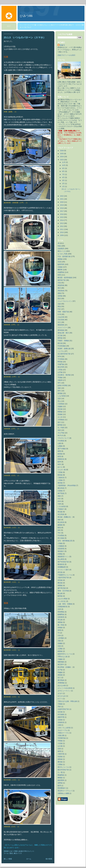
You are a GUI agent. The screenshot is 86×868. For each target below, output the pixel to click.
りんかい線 (62, 470)
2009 (62, 235)
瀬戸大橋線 (62, 449)
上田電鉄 (61, 638)
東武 (59, 288)
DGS (59, 501)
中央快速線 (62, 346)
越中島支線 (62, 588)
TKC (59, 533)
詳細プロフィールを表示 (66, 55)
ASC (59, 499)
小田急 (60, 370)
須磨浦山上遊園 (63, 793)
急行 (59, 422)
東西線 (60, 259)
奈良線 (60, 580)
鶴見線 (60, 475)
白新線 (60, 491)
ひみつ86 (26, 16)
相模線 (60, 585)
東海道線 (61, 330)
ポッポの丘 (62, 601)
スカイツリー (62, 328)
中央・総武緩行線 (64, 256)
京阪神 (60, 380)
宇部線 (60, 741)
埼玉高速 (61, 514)
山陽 (59, 443)
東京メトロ (18, 853)
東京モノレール (63, 767)
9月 (63, 168)
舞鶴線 (60, 778)
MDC (59, 464)
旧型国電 (61, 549)
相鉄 (59, 520)
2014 (62, 220)
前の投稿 (49, 859)
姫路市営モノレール (65, 654)
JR (59, 243)
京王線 (60, 335)
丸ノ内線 (61, 428)
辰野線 (60, 783)
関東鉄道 (61, 459)
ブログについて (63, 438)
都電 (59, 451)
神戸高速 (61, 493)
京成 (59, 262)
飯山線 (60, 593)
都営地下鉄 (62, 280)
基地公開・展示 (63, 333)
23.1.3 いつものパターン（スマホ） (25, 37)
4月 (63, 177)
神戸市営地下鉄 (63, 562)
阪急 (59, 528)
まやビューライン (64, 691)
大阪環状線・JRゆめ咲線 (67, 485)
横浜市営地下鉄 (63, 770)
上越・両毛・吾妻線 (65, 604)
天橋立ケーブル (63, 733)
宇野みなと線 (62, 657)
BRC (59, 391)
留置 (59, 275)
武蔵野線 (61, 272)
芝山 (59, 401)
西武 (11, 853)
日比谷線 (61, 320)
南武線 (60, 483)
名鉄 (59, 430)
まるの (60, 693)
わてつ (60, 699)
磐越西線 (61, 775)
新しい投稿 (8, 859)
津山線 (60, 620)
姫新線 (60, 651)
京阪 (59, 641)
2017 (62, 211)
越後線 (60, 525)
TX (59, 633)
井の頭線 (61, 538)
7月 (63, 174)
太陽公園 (61, 735)
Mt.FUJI (60, 435)
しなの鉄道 (62, 396)
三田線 (60, 472)
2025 (62, 154)
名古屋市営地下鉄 (64, 354)
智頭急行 (61, 551)
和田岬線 (61, 612)
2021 (62, 199)
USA (59, 635)
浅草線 (60, 296)
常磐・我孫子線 (63, 312)
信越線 (60, 406)
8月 (63, 171)
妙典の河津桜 (62, 385)
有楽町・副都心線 (64, 349)
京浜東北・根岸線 (64, 375)
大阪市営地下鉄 (63, 578)
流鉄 (59, 388)
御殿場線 (61, 662)
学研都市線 (62, 738)
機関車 (60, 270)
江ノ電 (60, 772)
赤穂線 (60, 628)
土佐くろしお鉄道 (64, 728)
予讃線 (60, 378)
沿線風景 (61, 249)
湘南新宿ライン (63, 557)
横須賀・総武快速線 (65, 278)
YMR (59, 504)
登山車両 (61, 559)
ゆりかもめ (62, 696)
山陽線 (60, 446)
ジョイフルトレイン (65, 301)
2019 (62, 205)
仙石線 (60, 712)
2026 (62, 151)
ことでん (61, 351)
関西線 (60, 412)
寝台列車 (61, 367)
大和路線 (61, 420)
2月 (63, 183)
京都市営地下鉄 (63, 709)
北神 (59, 609)
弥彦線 (60, 757)
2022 (62, 196)
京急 (59, 283)
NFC (59, 383)
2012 (62, 226)
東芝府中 (61, 664)
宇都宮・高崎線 (63, 341)
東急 (59, 306)
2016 (62, 214)
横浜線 (60, 583)
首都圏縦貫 (62, 567)
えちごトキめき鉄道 (65, 688)
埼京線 (60, 409)
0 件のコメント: (29, 851)
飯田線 (60, 596)
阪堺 (59, 786)
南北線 (60, 512)
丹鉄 (59, 707)
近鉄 (59, 399)
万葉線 (60, 704)
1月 (63, 186)
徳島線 (60, 759)
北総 (59, 304)
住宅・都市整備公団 (65, 541)
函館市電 (61, 717)
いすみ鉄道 (62, 506)
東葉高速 (61, 285)
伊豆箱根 (61, 714)
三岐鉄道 (61, 478)
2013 (62, 223)
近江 (59, 678)
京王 (59, 322)
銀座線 (60, 454)
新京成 (60, 343)
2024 (62, 157)
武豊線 (60, 554)
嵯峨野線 (61, 614)
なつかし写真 (62, 254)
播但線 (60, 762)
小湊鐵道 (61, 546)
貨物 (59, 293)
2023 (62, 160)
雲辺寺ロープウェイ (65, 791)
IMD (59, 530)
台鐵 (59, 725)
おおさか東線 (62, 599)
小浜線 (60, 743)
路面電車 (61, 780)
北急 (59, 646)
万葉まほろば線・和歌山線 (67, 701)
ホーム (29, 859)
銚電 (59, 456)
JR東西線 (61, 683)
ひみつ (62, 45)
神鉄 (59, 496)
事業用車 (61, 325)
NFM (59, 356)
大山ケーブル (62, 730)
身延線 (60, 675)
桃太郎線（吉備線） (65, 667)
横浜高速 (61, 488)
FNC (59, 309)
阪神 (59, 462)
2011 (62, 229)
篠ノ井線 (61, 625)
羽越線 (60, 672)
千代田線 (61, 359)
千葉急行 (61, 509)
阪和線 (60, 425)
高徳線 (60, 414)
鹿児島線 (61, 680)
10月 (64, 165)
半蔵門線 (61, 364)
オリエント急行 (63, 570)
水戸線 (60, 670)
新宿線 (60, 393)
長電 (59, 630)
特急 (59, 246)
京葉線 (60, 267)
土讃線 (60, 649)
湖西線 (60, 622)
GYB (59, 314)
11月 (64, 162)
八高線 (60, 480)
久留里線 (61, 404)
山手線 (60, 372)
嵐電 (59, 751)
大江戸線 (61, 433)
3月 (63, 180)
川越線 (60, 659)
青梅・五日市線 (63, 591)
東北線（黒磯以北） (65, 517)
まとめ (60, 417)
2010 (62, 232)
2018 (62, 208)
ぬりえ (60, 467)
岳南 (59, 749)
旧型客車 (61, 617)
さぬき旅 (61, 317)
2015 (62, 217)
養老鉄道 (61, 564)
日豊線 (60, 764)
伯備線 (60, 643)
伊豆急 (60, 572)
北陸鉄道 (61, 722)
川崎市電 (61, 754)
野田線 (60, 362)
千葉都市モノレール (65, 575)
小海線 (60, 543)
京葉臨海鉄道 (62, 607)
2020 (62, 202)
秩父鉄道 (61, 522)
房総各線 (61, 291)
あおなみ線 (62, 685)
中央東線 (61, 441)
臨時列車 (61, 264)
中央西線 (61, 535)
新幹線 (60, 338)
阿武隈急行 (62, 788)
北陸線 (60, 720)
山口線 (60, 746)
